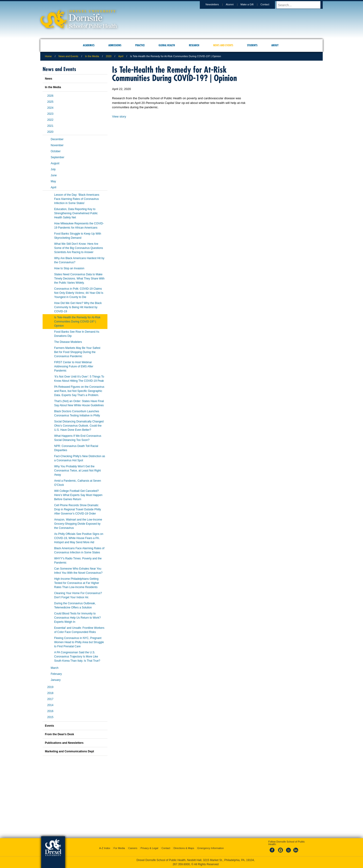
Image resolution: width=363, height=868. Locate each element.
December (57, 139)
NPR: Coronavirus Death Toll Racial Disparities (76, 448)
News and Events (69, 56)
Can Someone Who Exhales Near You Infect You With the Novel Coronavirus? (78, 571)
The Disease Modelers (68, 342)
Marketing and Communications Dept (69, 751)
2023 (50, 114)
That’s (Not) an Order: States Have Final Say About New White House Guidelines (79, 403)
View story (119, 116)
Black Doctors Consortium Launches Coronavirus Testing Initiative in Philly (77, 413)
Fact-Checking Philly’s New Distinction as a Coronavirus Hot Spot (80, 458)
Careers (133, 848)
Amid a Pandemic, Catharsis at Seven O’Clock (78, 483)
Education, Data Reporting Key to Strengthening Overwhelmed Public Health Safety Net (76, 213)
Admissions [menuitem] (115, 45)
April (121, 56)
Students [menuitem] (252, 45)
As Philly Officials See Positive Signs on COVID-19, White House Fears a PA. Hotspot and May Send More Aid (79, 538)
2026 (50, 96)
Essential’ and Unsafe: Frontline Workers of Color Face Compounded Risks (79, 630)
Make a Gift (251, 4)
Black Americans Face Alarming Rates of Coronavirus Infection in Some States (79, 550)
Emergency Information (211, 848)
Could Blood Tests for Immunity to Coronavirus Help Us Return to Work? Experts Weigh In (77, 618)
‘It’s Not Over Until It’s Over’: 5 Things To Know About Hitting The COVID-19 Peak (79, 379)
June (54, 175)
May (53, 181)
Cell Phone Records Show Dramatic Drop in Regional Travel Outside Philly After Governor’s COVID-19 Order (78, 509)
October (56, 151)
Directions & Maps (184, 848)
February (56, 674)
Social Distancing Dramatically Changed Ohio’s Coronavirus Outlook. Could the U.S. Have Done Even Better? (79, 426)
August (55, 163)
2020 (109, 56)
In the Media (92, 56)
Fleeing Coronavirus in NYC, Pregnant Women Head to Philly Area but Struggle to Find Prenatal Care (79, 642)
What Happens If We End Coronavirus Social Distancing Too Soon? (78, 438)
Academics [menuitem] (89, 45)
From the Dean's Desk (59, 734)
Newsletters (217, 4)
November (57, 145)
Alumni (234, 4)
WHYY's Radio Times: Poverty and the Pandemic (78, 561)
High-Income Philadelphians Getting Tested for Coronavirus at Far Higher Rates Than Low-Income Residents (77, 583)
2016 (50, 711)
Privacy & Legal (149, 848)
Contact (269, 4)
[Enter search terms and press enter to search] (302, 5)
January (56, 680)
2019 (50, 687)
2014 (50, 705)
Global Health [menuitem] (167, 45)
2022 (50, 120)
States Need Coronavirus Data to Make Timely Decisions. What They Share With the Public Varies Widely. (79, 279)
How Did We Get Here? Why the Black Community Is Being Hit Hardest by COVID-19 (78, 307)
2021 (50, 126)
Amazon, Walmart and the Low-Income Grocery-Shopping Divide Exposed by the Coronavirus (78, 524)
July (53, 169)
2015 (50, 717)
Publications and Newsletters (64, 743)
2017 (50, 699)
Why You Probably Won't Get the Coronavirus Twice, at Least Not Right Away (77, 471)
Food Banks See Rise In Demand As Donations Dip (77, 334)
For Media (119, 848)
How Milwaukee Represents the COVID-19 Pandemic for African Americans (79, 226)
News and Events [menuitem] (223, 45)
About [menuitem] (275, 45)
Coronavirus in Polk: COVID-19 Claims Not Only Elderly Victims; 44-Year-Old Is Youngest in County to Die (79, 293)
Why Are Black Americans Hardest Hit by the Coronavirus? (79, 260)
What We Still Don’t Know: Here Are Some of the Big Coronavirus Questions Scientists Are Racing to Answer (79, 248)
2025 (50, 102)
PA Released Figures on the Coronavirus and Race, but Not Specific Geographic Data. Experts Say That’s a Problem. (79, 391)
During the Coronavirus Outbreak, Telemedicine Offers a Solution (75, 605)
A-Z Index (105, 848)
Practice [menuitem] (140, 45)
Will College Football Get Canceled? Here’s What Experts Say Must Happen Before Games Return (78, 495)
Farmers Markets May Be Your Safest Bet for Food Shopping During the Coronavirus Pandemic (77, 352)
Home (48, 56)
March (55, 668)
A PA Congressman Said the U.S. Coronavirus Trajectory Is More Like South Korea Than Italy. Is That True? (77, 657)
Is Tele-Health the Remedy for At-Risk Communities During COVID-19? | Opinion (77, 322)
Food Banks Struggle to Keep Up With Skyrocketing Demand (78, 236)
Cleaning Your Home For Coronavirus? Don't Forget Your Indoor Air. (78, 595)
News (49, 79)
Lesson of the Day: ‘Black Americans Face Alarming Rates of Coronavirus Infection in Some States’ (77, 199)
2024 (50, 108)
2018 (50, 693)
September (58, 157)
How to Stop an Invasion (69, 268)
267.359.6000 (181, 864)
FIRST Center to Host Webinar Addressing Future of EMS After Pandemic (74, 366)
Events (49, 726)
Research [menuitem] (194, 45)
